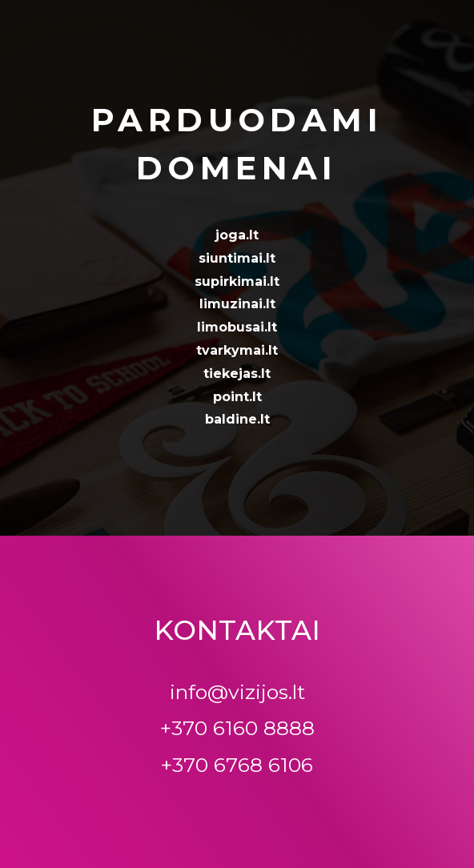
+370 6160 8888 (237, 728)
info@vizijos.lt (237, 692)
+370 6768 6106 (237, 765)
